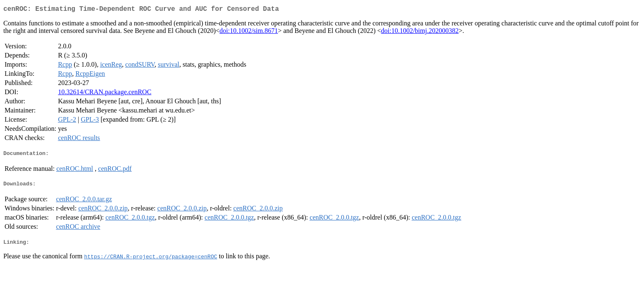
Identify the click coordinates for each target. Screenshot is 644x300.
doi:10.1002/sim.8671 (249, 32)
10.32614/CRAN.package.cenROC (104, 94)
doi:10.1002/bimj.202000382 (420, 32)
